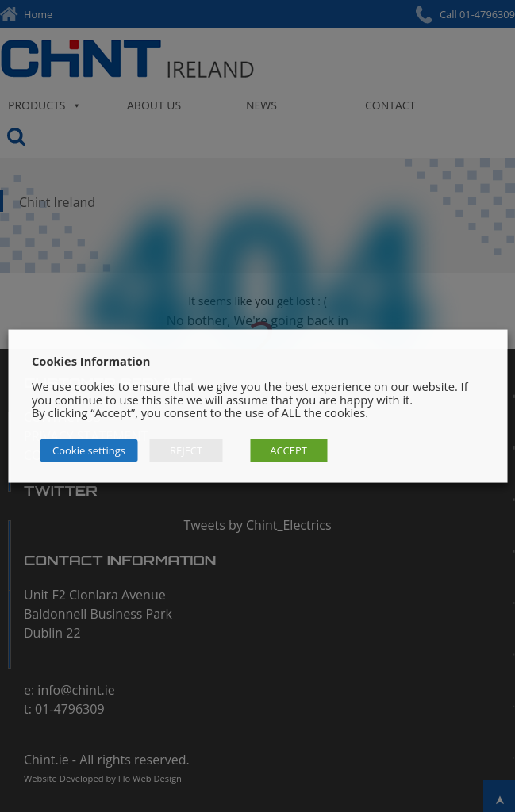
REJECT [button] (186, 450)
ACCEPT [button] (288, 450)
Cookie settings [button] (89, 450)
